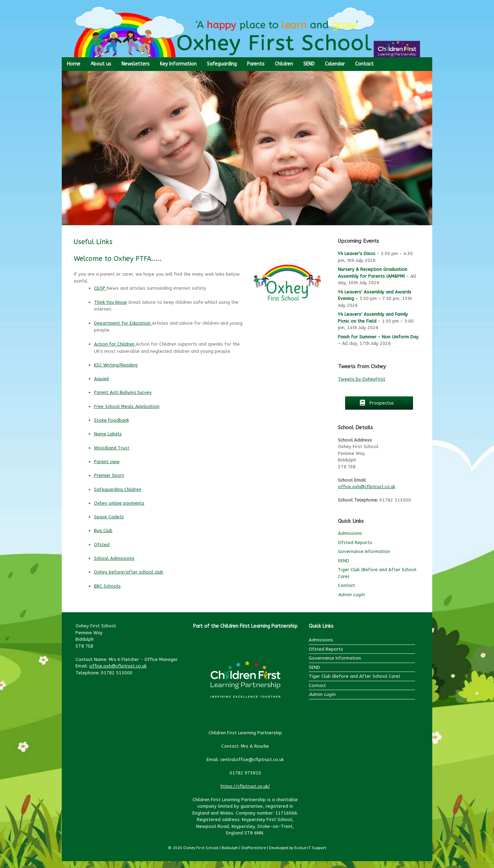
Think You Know (110, 302)
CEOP (100, 288)
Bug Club (103, 531)
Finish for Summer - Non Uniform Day (378, 336)
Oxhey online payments (119, 503)
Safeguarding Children (118, 489)
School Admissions (114, 558)
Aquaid (101, 379)
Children (284, 64)
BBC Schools (107, 586)
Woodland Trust (112, 448)
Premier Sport (109, 475)
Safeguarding (222, 64)
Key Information (178, 64)
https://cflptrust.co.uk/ (245, 786)
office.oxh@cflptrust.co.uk (367, 487)
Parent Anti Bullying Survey (123, 392)
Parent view (107, 462)
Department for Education (123, 323)
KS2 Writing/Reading (116, 365)
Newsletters (136, 64)
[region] (247, 148)
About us (101, 64)
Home (74, 64)
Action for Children (115, 344)
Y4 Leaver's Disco (357, 254)
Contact (364, 64)
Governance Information (364, 551)
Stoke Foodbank (111, 420)
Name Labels (108, 434)
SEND (309, 64)
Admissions (350, 533)
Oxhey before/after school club (129, 572)
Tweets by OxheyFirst (362, 379)
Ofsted (102, 545)
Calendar (335, 64)
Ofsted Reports (355, 542)
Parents (256, 64)
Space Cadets (109, 517)
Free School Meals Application (127, 406)
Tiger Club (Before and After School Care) (354, 676)
